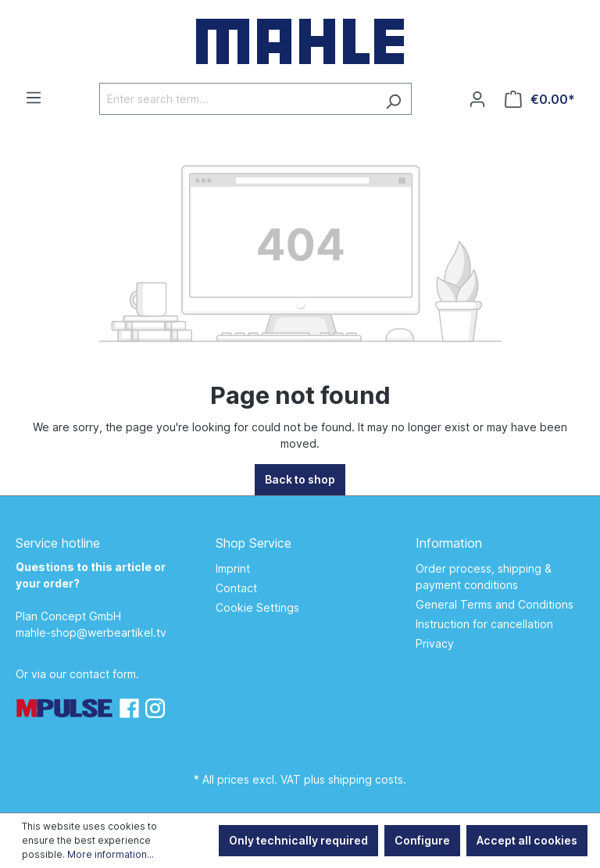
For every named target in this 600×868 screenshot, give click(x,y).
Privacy (435, 643)
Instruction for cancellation (484, 624)
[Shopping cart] (540, 99)
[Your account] (477, 99)
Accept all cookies (527, 840)
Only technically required (298, 840)
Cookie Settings (257, 607)
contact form (103, 674)
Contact (236, 588)
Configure (422, 840)
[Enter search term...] (237, 99)
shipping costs (366, 779)
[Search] (393, 99)
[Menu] (34, 98)
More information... (111, 854)
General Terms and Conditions (495, 604)
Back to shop (300, 479)
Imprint (233, 568)
